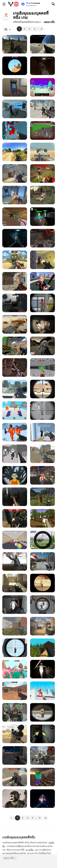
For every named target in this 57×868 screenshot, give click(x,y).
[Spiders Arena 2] (42, 130)
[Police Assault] (42, 324)
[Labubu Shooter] (15, 260)
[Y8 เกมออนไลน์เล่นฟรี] (14, 4)
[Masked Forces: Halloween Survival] (42, 238)
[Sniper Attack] (15, 734)
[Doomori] (42, 87)
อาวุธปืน (30, 850)
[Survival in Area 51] (15, 109)
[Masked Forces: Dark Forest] (15, 518)
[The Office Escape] (15, 540)
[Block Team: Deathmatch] (42, 561)
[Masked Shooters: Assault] (15, 281)
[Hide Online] (15, 87)
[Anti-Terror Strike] (42, 260)
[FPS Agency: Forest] (15, 44)
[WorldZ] (42, 648)
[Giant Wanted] (42, 691)
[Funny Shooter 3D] (15, 432)
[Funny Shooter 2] (15, 669)
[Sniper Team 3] (15, 324)
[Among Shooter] (15, 130)
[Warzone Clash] (42, 173)
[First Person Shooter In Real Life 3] (42, 734)
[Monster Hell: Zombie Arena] (15, 755)
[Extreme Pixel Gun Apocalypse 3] (42, 712)
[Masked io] (42, 583)
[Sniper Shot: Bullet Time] (15, 648)
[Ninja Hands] (15, 411)
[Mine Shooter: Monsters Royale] (42, 217)
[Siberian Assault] (42, 109)
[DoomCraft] (42, 367)
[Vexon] (42, 626)
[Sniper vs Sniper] (42, 389)
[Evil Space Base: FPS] (15, 238)
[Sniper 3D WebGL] (42, 411)
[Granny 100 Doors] (42, 669)
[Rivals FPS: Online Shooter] (15, 195)
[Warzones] (15, 777)
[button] (49, 22)
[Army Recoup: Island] (42, 497)
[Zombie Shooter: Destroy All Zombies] (15, 561)
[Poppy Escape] (42, 66)
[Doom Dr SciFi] (15, 217)
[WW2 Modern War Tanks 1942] (42, 195)
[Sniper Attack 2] (42, 605)
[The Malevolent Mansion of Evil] (42, 799)
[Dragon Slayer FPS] (15, 799)
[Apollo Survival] (42, 44)
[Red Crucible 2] (15, 303)
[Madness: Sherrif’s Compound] (15, 454)
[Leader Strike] (42, 281)
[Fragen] (15, 173)
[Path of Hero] (15, 152)
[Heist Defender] (42, 432)
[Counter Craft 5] (42, 454)
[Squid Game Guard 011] (15, 475)
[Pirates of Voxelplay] (42, 518)
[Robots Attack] (42, 755)
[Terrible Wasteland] (42, 346)
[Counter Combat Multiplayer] (15, 346)
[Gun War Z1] (42, 152)
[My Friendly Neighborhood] (42, 475)
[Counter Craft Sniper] (15, 389)
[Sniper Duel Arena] (42, 303)
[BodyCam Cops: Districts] (15, 367)
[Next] (45, 818)
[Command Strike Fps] (15, 583)
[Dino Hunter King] (42, 540)
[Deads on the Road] (15, 497)
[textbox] (8, 29)
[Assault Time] (15, 626)
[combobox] (8, 29)
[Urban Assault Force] (15, 712)
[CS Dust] (15, 691)
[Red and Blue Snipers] (15, 66)
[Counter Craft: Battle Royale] (42, 777)
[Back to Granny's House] (15, 605)
